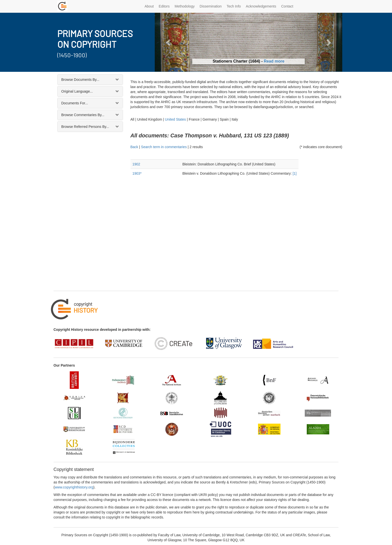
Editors (164, 6)
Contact (287, 6)
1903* (137, 173)
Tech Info (234, 6)
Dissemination (211, 6)
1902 (136, 164)
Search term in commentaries (164, 147)
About (149, 6)
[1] (294, 173)
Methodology (184, 6)
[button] (169, 42)
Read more (274, 61)
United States (175, 119)
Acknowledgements (261, 6)
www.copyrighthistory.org (74, 487)
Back (134, 147)
